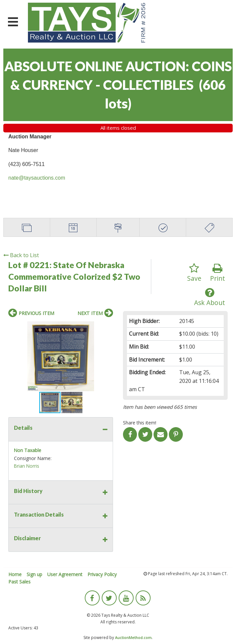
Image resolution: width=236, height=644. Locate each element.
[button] (107, 327)
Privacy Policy (102, 574)
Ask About (210, 297)
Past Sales (19, 582)
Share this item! (140, 423)
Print (218, 273)
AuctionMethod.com (133, 638)
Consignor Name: (33, 458)
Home (15, 574)
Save (194, 273)
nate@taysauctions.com (37, 178)
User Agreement (65, 574)
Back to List (21, 255)
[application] (234, 642)
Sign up (34, 574)
